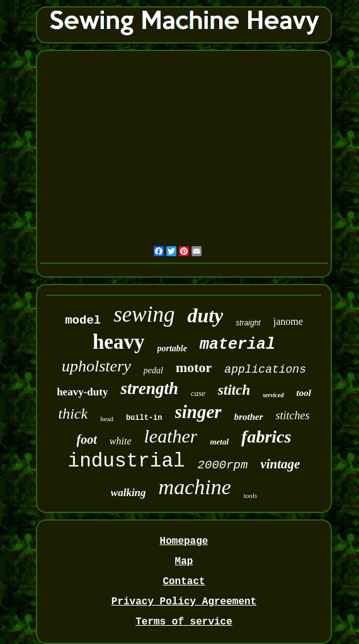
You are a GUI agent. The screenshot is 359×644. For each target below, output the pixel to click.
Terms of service (184, 622)
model (83, 320)
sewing (144, 314)
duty (205, 315)
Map (184, 562)
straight (248, 323)
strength (149, 388)
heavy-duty (82, 392)
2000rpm (223, 465)
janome (288, 321)
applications (265, 370)
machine (195, 487)
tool (304, 393)
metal (219, 442)
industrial (127, 461)
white (121, 441)
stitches (293, 415)
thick (73, 414)
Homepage (184, 541)
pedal (153, 370)
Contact (184, 582)
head (107, 419)
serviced (273, 395)
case (198, 393)
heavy (119, 342)
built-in (144, 418)
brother (249, 417)
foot (87, 439)
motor (194, 367)
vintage (280, 464)
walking (128, 493)
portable (172, 348)
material (237, 345)
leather (170, 436)
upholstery (96, 366)
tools (250, 495)
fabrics (266, 437)
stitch (234, 390)
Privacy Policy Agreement (184, 602)
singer (198, 412)
